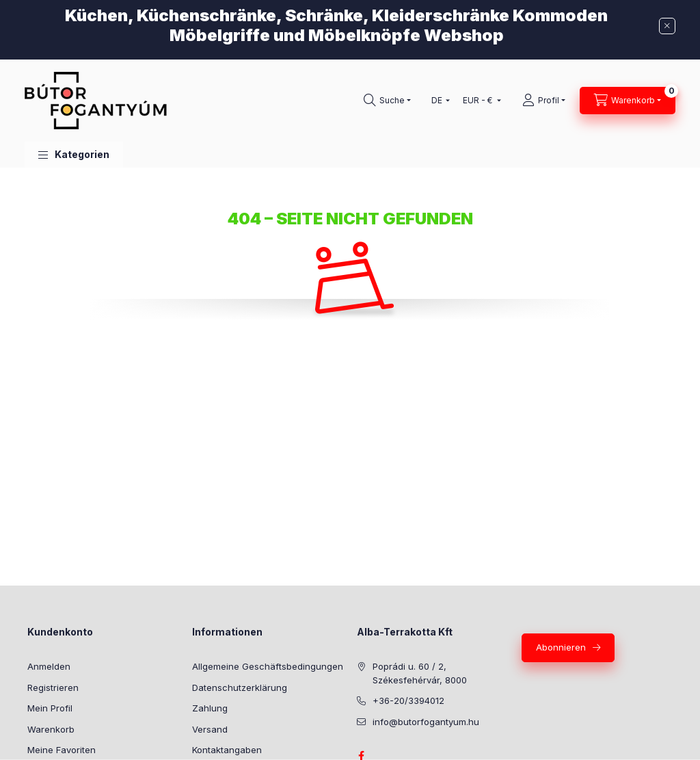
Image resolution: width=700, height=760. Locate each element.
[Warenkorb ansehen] (628, 101)
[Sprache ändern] (437, 101)
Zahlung (210, 708)
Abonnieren (561, 647)
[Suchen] (387, 101)
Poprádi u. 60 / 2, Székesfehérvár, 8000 (420, 673)
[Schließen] (667, 26)
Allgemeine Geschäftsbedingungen (268, 666)
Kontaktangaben (227, 750)
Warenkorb (51, 729)
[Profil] (544, 101)
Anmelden (49, 666)
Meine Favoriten (62, 750)
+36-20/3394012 (408, 700)
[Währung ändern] (479, 101)
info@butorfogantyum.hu (426, 722)
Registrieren (53, 687)
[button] (74, 155)
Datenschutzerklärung (240, 687)
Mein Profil (50, 708)
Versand (210, 729)
